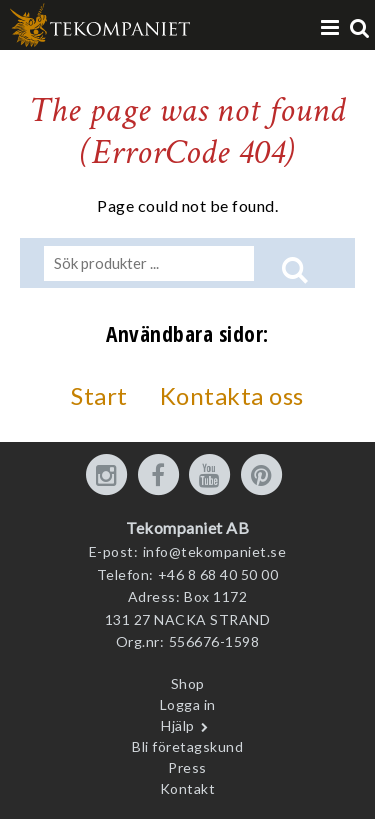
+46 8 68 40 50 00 (218, 574)
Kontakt (188, 788)
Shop (188, 683)
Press (187, 767)
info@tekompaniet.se (215, 551)
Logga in (188, 704)
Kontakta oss (232, 395)
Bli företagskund (187, 746)
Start (99, 395)
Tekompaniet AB (187, 527)
